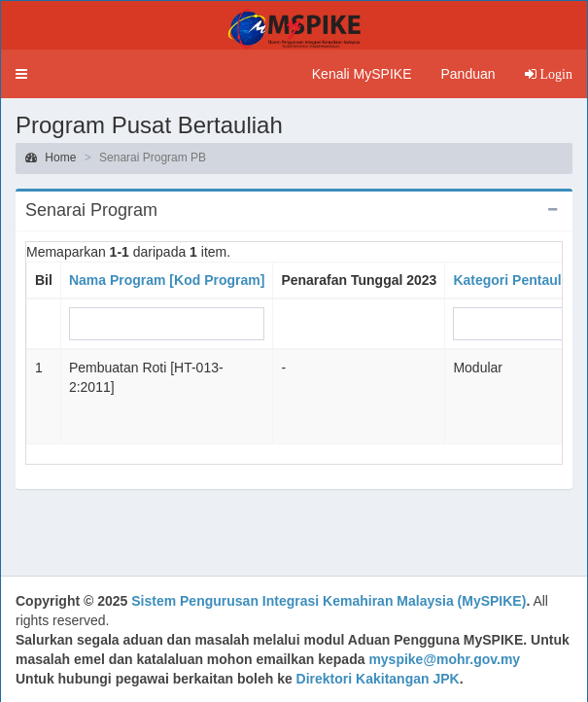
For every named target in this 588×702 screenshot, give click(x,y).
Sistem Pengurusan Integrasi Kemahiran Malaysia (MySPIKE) (329, 601)
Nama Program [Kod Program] (167, 280)
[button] (21, 74)
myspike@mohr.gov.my (444, 659)
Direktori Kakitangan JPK (378, 679)
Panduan (467, 74)
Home (51, 158)
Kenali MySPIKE (362, 74)
